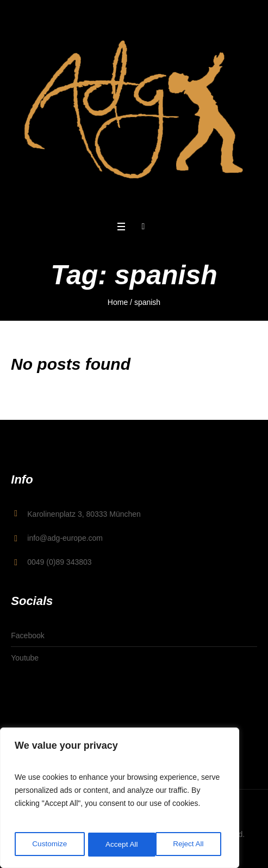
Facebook (27, 635)
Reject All (121, 845)
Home (118, 302)
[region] (120, 799)
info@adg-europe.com (65, 538)
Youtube (25, 658)
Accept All (191, 845)
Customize (49, 845)
